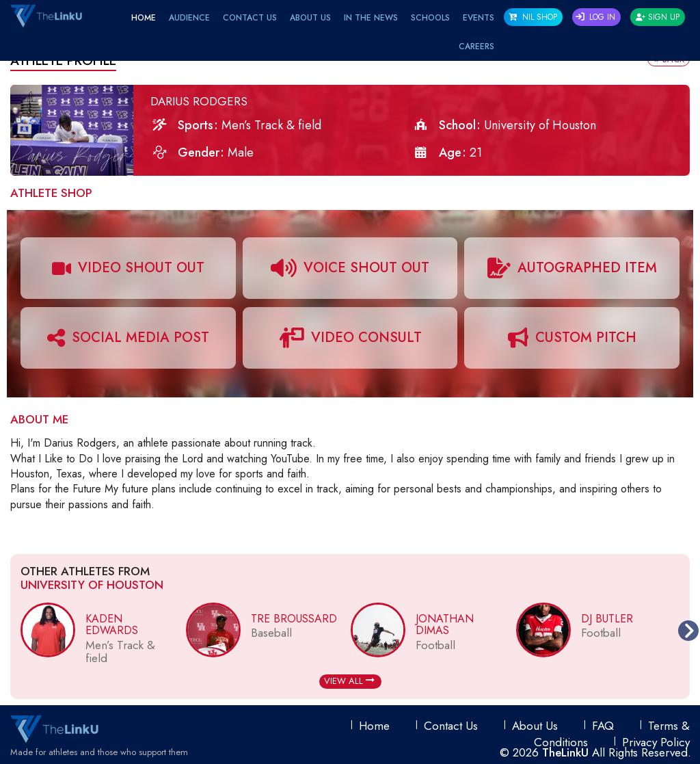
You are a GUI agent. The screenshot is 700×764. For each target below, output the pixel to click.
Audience (189, 18)
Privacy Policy (656, 742)
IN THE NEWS (371, 18)
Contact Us (250, 18)
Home (144, 18)
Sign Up (658, 17)
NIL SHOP (533, 17)
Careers (476, 47)
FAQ (603, 726)
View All (349, 681)
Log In (595, 17)
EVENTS (479, 18)
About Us (310, 18)
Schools (430, 18)
